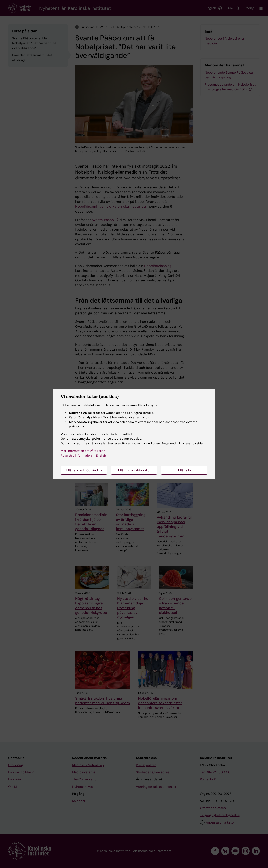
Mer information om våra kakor (83, 451)
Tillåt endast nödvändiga (84, 470)
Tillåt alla (184, 470)
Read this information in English (83, 456)
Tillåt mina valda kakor (134, 470)
